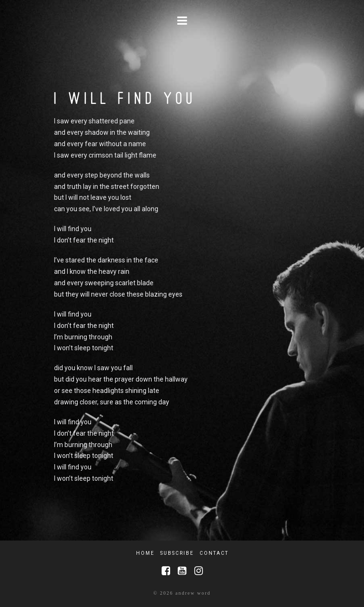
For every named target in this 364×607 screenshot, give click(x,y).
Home (145, 553)
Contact (214, 553)
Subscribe (177, 553)
